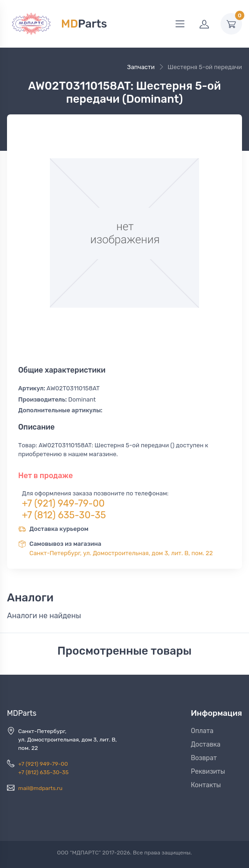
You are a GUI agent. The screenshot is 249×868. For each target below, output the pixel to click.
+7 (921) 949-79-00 (63, 503)
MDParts (22, 713)
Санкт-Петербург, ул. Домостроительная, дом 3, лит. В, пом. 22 (121, 553)
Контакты (206, 785)
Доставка (206, 745)
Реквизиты (208, 772)
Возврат (204, 758)
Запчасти (141, 67)
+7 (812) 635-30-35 (64, 515)
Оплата (202, 731)
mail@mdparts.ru (40, 788)
